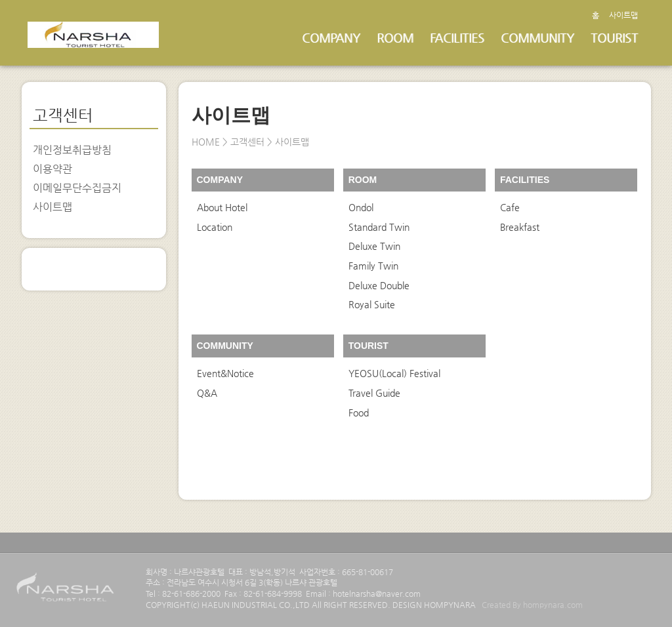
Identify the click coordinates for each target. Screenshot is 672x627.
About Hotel (222, 207)
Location (215, 227)
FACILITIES (457, 38)
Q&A (207, 393)
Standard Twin (379, 227)
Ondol (361, 207)
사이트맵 (623, 15)
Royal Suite (372, 304)
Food (359, 413)
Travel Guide (374, 393)
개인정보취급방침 (72, 150)
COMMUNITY (537, 38)
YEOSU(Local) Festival (394, 373)
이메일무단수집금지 (77, 188)
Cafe (510, 207)
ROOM (395, 38)
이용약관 (52, 169)
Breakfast (520, 227)
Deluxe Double (379, 285)
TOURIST (614, 38)
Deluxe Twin (374, 246)
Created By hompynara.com (532, 605)
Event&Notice (225, 373)
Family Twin (373, 266)
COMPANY (331, 38)
